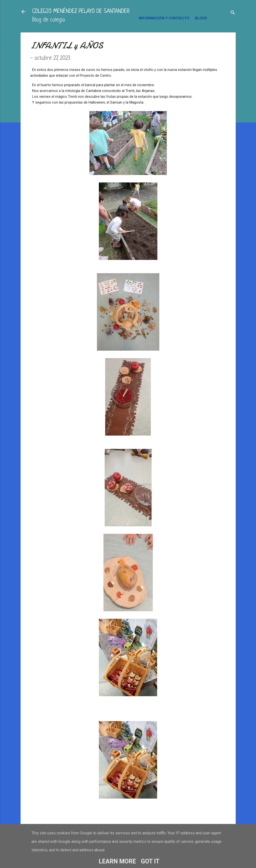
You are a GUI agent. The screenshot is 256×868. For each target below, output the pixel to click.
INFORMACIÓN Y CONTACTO (164, 18)
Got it (150, 861)
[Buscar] (233, 13)
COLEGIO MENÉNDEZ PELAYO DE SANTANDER (81, 11)
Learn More (117, 861)
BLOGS (201, 18)
